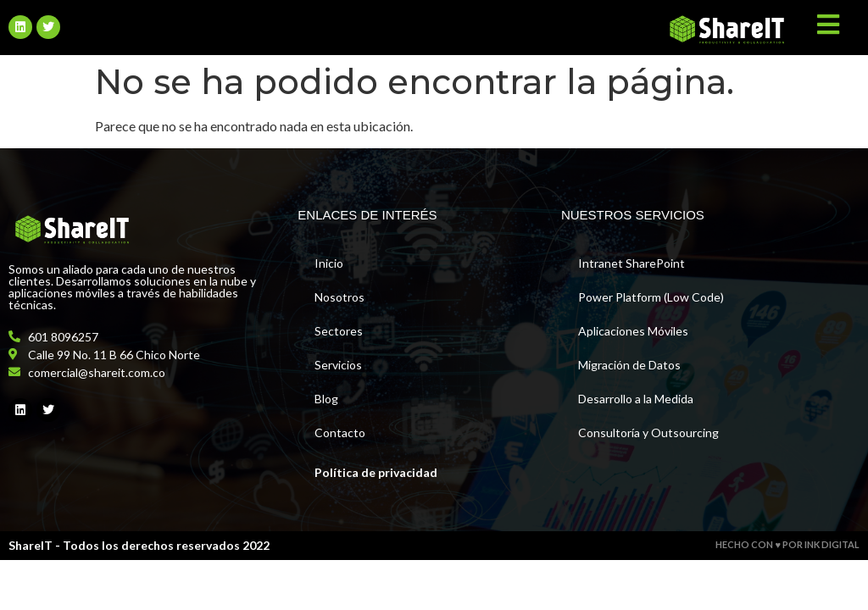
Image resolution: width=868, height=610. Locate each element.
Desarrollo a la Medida (636, 399)
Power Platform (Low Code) (651, 297)
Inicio (329, 263)
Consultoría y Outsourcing (648, 433)
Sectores (339, 331)
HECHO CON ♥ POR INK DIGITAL (787, 544)
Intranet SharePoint (632, 263)
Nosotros (339, 297)
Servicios (338, 365)
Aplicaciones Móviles (633, 331)
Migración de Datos (629, 365)
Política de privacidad (376, 472)
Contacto (340, 433)
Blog (326, 399)
